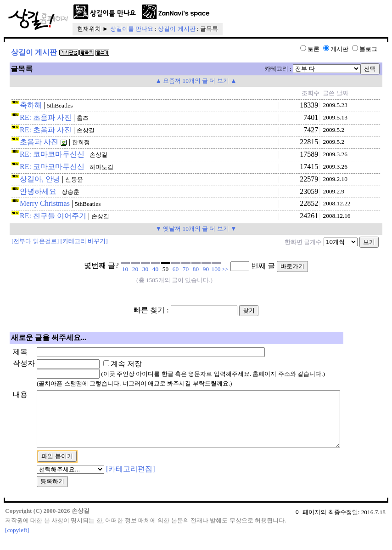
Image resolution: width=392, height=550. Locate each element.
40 (155, 269)
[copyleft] (17, 541)
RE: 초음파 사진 (46, 117)
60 (176, 269)
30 (145, 269)
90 (206, 269)
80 (196, 269)
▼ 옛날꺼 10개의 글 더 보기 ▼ (196, 229)
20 (135, 269)
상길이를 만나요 (132, 29)
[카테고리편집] (131, 480)
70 (186, 269)
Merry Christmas (45, 203)
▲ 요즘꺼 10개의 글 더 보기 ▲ (196, 81)
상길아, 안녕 (40, 179)
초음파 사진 (39, 142)
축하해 (31, 105)
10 (125, 269)
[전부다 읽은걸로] (35, 241)
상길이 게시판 (176, 29)
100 (216, 269)
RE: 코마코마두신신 (52, 154)
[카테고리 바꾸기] (84, 241)
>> (225, 269)
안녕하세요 (38, 191)
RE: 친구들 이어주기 (53, 216)
